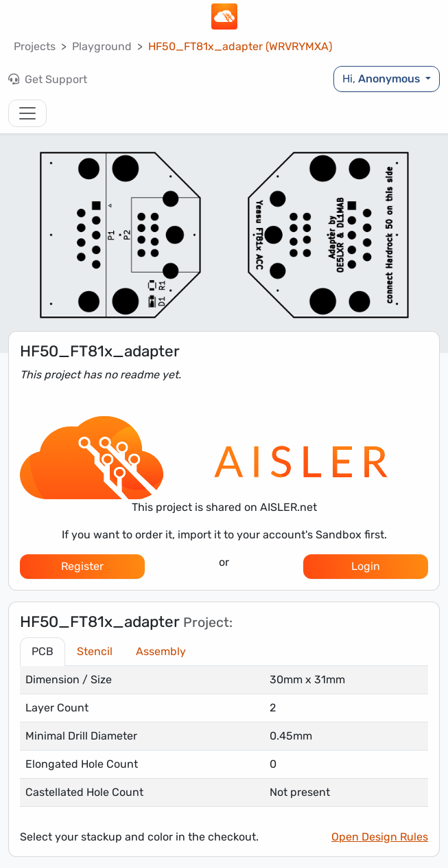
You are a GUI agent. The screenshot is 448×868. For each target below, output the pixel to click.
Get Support (48, 79)
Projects (35, 46)
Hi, (382, 79)
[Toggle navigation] (27, 113)
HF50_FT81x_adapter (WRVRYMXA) (240, 46)
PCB (43, 651)
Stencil (95, 651)
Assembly (161, 651)
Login (366, 566)
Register (82, 566)
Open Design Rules (380, 837)
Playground (102, 46)
